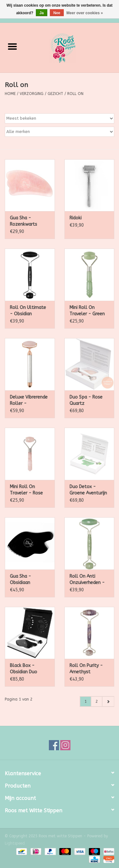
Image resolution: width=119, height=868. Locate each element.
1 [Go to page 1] (86, 701)
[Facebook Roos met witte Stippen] (54, 745)
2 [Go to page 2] (97, 701)
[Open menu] (12, 46)
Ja (41, 13)
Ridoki (76, 218)
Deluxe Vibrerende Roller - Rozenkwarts (29, 401)
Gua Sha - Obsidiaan (20, 579)
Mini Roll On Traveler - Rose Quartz (26, 490)
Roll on (75, 94)
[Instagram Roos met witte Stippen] (65, 745)
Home (10, 94)
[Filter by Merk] (60, 132)
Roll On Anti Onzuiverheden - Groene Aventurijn (88, 580)
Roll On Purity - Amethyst (86, 669)
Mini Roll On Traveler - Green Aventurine (87, 311)
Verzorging (32, 94)
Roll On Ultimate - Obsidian (28, 311)
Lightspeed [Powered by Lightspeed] (15, 843)
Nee (57, 13)
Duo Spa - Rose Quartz (86, 400)
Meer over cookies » (85, 13)
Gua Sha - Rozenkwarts (23, 221)
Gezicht (55, 94)
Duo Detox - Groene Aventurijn (88, 490)
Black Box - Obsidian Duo (23, 669)
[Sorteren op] (60, 118)
